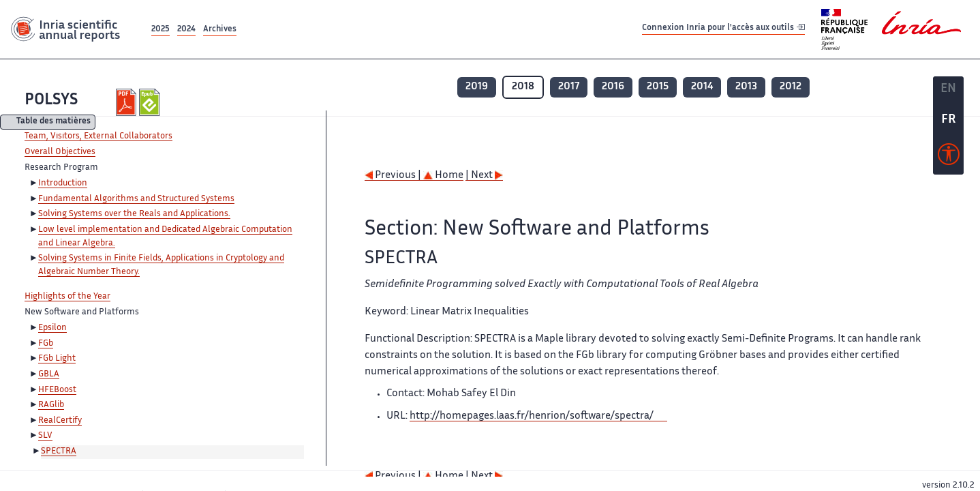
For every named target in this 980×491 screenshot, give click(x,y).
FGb (46, 344)
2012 (791, 87)
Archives (220, 30)
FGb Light (57, 359)
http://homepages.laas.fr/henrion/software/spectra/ (532, 416)
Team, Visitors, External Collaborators (98, 136)
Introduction (63, 183)
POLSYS (51, 101)
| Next (484, 176)
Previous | (394, 176)
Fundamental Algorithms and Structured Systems (136, 199)
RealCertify (60, 421)
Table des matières (53, 122)
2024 (186, 30)
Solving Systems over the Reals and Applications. (134, 214)
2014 (702, 87)
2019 (477, 87)
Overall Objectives (60, 152)
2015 (658, 87)
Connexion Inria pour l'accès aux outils (723, 29)
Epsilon (52, 328)
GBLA (49, 374)
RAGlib (51, 405)
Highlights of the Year (67, 297)
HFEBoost (57, 390)
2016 (613, 87)
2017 (569, 87)
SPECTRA (59, 451)
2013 (746, 87)
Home (443, 176)
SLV (45, 436)
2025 (160, 30)
